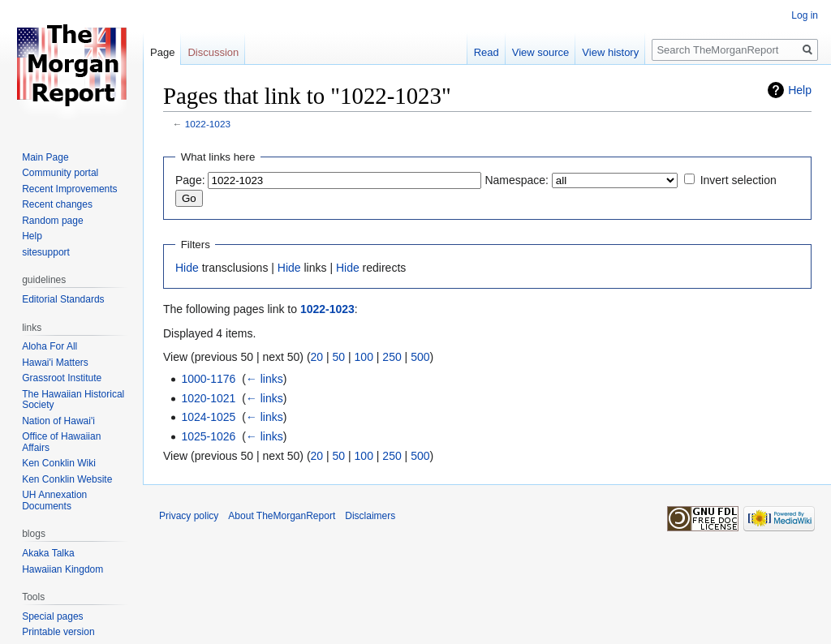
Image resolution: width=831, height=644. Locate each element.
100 (364, 357)
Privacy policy (189, 516)
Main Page (45, 157)
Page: (190, 180)
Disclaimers (370, 516)
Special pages (52, 616)
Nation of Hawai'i (58, 421)
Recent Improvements (69, 189)
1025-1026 (208, 436)
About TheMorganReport (282, 516)
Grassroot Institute (62, 378)
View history (610, 52)
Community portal (60, 173)
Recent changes (57, 204)
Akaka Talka (48, 553)
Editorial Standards (63, 299)
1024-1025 (208, 417)
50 (339, 357)
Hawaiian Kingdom (62, 569)
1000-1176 (208, 379)
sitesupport (46, 252)
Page (162, 52)
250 (392, 357)
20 (317, 357)
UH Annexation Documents (54, 500)
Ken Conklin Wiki (59, 463)
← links (265, 379)
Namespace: (517, 180)
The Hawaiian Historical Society (73, 400)
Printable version (58, 632)
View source (541, 52)
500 (420, 357)
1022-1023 (208, 124)
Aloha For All (50, 346)
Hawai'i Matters (55, 363)
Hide (187, 268)
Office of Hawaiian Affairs (61, 442)
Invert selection (738, 180)
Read (487, 52)
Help (800, 90)
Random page (52, 221)
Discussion (213, 52)
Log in (805, 15)
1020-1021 (208, 398)
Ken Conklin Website (67, 479)
